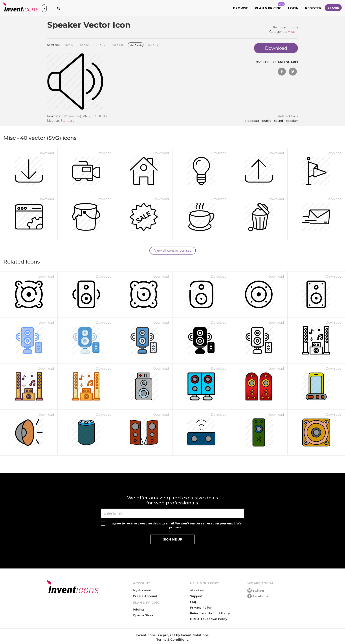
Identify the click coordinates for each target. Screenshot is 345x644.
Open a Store (143, 615)
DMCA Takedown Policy (209, 619)
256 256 (136, 45)
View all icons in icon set (173, 251)
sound (279, 121)
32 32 (84, 45)
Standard (67, 121)
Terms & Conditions (172, 640)
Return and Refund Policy (210, 613)
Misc (291, 32)
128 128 (117, 45)
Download (46, 153)
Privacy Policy (201, 607)
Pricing (138, 609)
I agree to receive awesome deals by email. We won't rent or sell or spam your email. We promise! (176, 525)
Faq (193, 602)
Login (293, 8)
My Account (142, 590)
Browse (241, 8)
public (267, 121)
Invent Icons (288, 27)
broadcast (252, 121)
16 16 (69, 45)
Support (196, 596)
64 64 (100, 45)
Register (313, 8)
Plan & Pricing (270, 6)
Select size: (54, 45)
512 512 (153, 45)
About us (197, 590)
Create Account (145, 596)
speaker (292, 121)
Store (333, 8)
